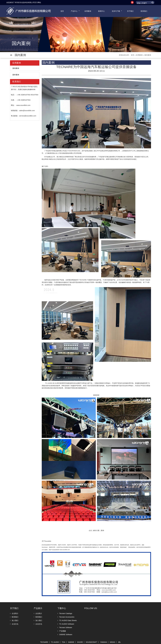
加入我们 (14, 620)
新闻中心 (101, 11)
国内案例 (148, 55)
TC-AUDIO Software (66, 624)
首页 (62, 11)
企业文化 (14, 624)
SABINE (71, 642)
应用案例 (88, 11)
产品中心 (74, 11)
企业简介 (14, 613)
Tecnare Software (65, 627)
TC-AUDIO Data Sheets (67, 620)
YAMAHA (104, 642)
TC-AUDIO (55, 642)
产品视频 (62, 631)
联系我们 (144, 11)
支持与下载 (116, 11)
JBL (119, 642)
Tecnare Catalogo (65, 613)
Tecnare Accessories (66, 617)
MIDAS (112, 642)
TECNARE (44, 642)
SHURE (80, 642)
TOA (64, 642)
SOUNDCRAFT (91, 642)
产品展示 (38, 608)
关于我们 (130, 11)
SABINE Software (65, 635)
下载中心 (62, 608)
